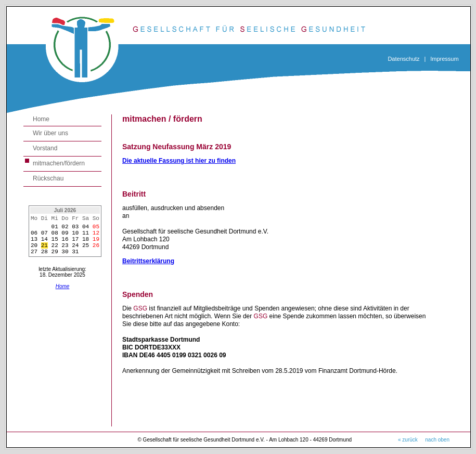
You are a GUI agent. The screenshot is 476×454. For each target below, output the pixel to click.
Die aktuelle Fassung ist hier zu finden (179, 161)
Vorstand (45, 148)
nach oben (437, 440)
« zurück (408, 440)
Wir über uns (50, 133)
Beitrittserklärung (148, 261)
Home (41, 119)
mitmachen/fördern (59, 163)
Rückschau (48, 178)
